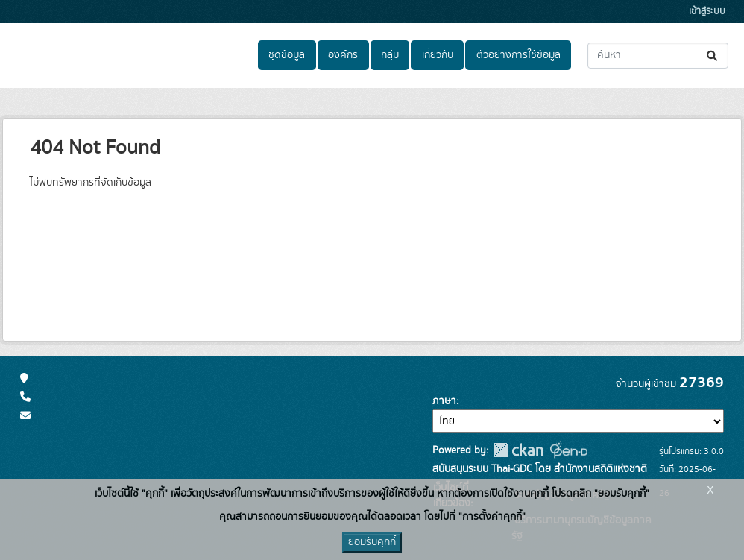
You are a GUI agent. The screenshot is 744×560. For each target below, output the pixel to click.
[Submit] (713, 56)
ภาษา (444, 401)
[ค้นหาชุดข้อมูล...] (658, 56)
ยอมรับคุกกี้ (372, 542)
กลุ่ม (390, 55)
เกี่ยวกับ (438, 55)
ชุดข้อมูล (287, 55)
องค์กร (343, 55)
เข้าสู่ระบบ (707, 12)
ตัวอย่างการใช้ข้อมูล (518, 55)
